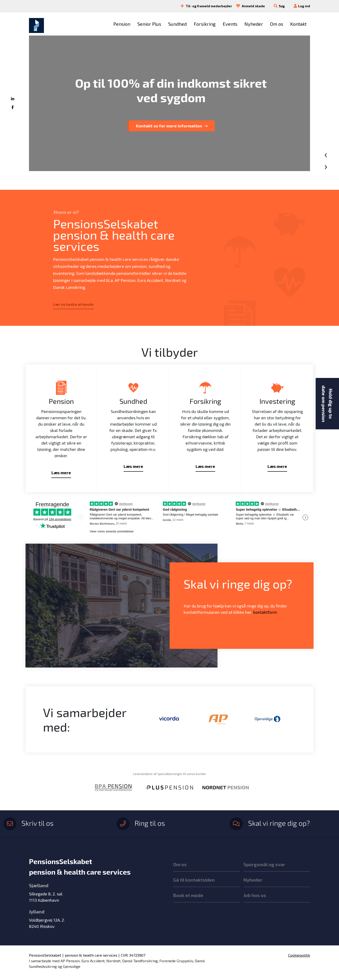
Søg (282, 6)
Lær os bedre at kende (73, 304)
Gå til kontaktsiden (194, 880)
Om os (180, 864)
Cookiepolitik (299, 955)
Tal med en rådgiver (168, 126)
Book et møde (188, 895)
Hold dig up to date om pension (327, 404)
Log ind (300, 6)
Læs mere (61, 473)
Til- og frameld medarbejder (205, 6)
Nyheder (253, 880)
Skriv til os (29, 823)
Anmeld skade (249, 6)
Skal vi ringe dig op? (270, 823)
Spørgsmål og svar (264, 864)
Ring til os (141, 823)
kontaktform (265, 612)
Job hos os (255, 895)
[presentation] (326, 154)
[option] (169, 719)
